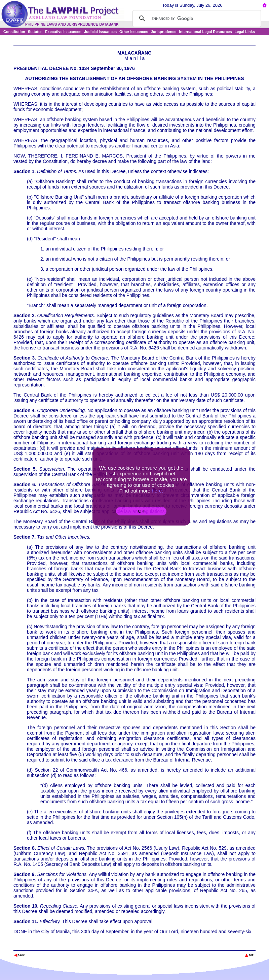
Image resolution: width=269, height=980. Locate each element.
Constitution (14, 32)
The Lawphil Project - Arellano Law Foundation (48, 946)
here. (157, 491)
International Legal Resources (205, 32)
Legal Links (245, 32)
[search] (196, 19)
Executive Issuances (63, 32)
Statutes (35, 32)
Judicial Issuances (100, 32)
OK (141, 511)
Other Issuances (134, 32)
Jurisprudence (164, 32)
